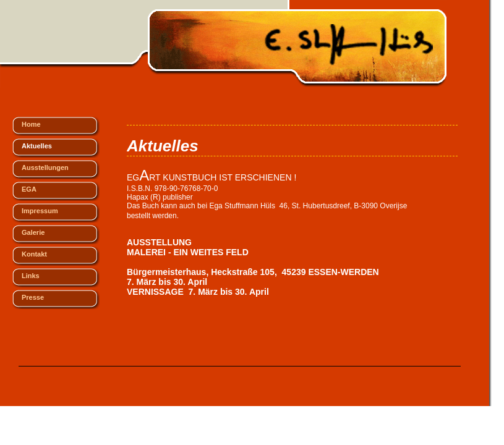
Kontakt (34, 254)
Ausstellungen (45, 167)
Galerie (33, 232)
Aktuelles (37, 146)
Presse (33, 297)
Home (31, 124)
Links (31, 276)
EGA (29, 189)
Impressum (40, 211)
